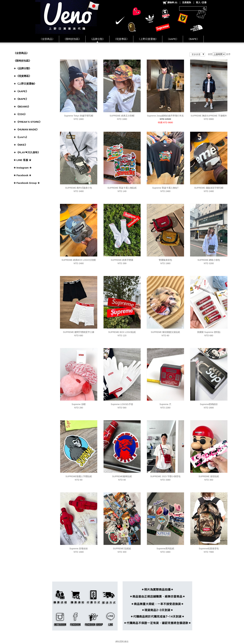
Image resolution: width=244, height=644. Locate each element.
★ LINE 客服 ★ (22, 160)
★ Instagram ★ (23, 168)
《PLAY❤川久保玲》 (28, 152)
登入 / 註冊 (201, 2)
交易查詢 (187, 2)
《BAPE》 (193, 39)
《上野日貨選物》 (148, 39)
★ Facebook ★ (22, 175)
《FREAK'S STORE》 (29, 122)
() (170, 3)
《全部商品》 (47, 39)
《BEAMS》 (23, 107)
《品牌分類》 (97, 39)
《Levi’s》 (22, 137)
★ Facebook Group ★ (27, 183)
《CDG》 (21, 114)
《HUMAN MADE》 (27, 129)
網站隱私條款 (122, 642)
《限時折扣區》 (72, 39)
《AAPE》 (173, 39)
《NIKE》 (22, 145)
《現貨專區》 (121, 39)
